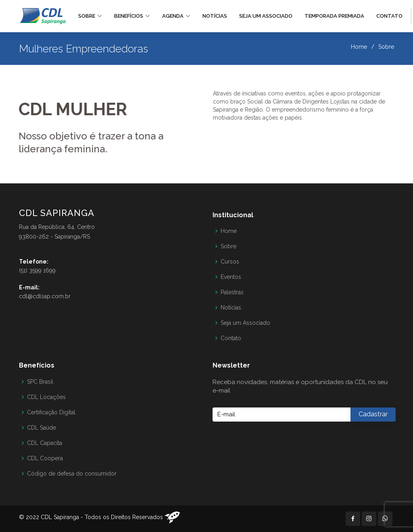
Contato (389, 16)
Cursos (230, 262)
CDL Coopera (45, 458)
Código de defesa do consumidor (72, 474)
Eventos (231, 277)
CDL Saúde (42, 428)
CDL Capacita (45, 443)
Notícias (215, 16)
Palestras (232, 292)
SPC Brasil (40, 382)
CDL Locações (46, 397)
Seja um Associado (266, 16)
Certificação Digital (51, 412)
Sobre (228, 246)
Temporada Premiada (334, 16)
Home (359, 47)
